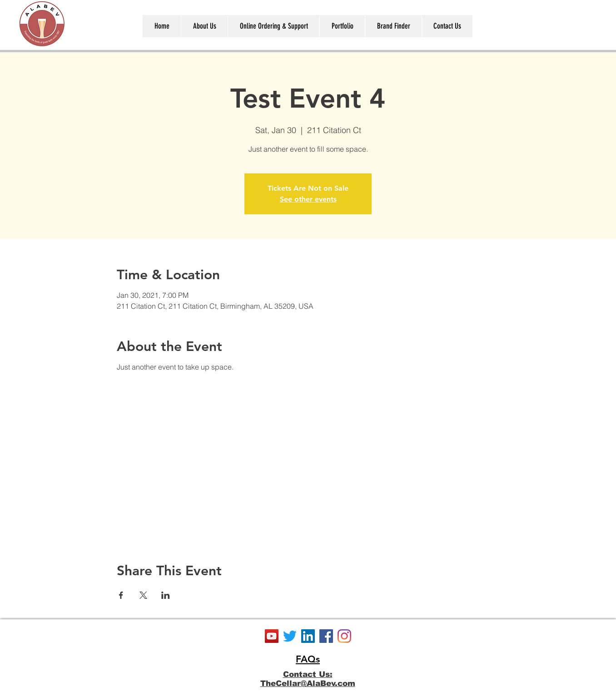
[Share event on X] (143, 595)
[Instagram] (344, 636)
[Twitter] (290, 636)
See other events (308, 199)
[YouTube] (272, 636)
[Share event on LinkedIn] (166, 595)
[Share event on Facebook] (121, 595)
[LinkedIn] (308, 636)
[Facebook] (326, 636)
